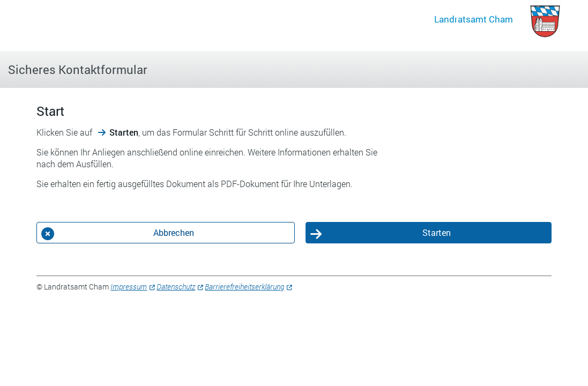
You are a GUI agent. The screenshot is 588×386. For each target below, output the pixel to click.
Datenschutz (176, 287)
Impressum (129, 287)
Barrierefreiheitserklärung (244, 287)
